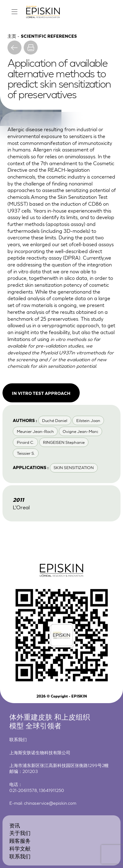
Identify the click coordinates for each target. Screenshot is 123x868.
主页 (12, 36)
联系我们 (20, 856)
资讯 (15, 825)
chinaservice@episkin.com (50, 803)
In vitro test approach (41, 393)
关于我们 (20, 833)
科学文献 (20, 848)
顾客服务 (20, 840)
